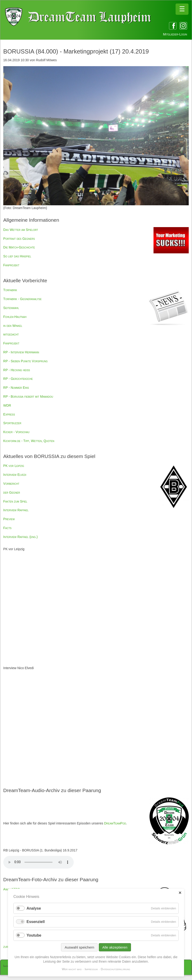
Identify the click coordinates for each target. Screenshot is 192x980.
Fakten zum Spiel (15, 501)
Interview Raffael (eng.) (21, 537)
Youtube (34, 935)
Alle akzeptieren (115, 947)
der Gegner (12, 492)
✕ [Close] (180, 893)
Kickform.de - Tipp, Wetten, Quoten (29, 441)
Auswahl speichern (79, 947)
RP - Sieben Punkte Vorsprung (25, 361)
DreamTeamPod (115, 823)
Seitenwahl (11, 308)
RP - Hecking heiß (17, 370)
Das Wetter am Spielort (21, 230)
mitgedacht (11, 334)
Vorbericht (11, 484)
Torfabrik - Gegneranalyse (22, 299)
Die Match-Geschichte (19, 247)
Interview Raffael (16, 510)
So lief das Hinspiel (17, 256)
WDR (7, 405)
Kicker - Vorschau (16, 432)
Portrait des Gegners (19, 239)
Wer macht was (72, 969)
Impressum (91, 969)
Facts (7, 528)
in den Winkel (13, 326)
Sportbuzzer (12, 423)
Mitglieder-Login (175, 34)
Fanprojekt (11, 265)
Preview (9, 519)
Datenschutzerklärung (115, 969)
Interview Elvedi (15, 475)
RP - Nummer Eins (16, 388)
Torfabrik (10, 290)
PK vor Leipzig (14, 466)
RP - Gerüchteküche (18, 379)
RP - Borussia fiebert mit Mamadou (28, 397)
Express (9, 414)
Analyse (34, 908)
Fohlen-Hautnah (15, 317)
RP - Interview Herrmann (21, 352)
